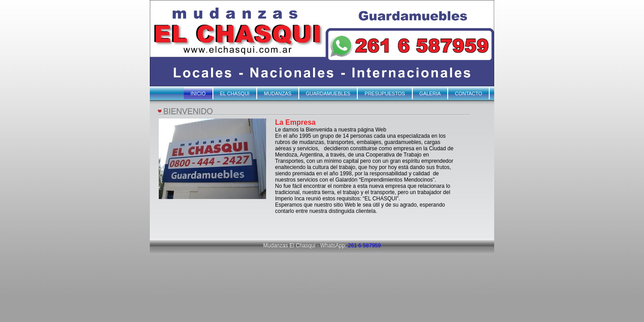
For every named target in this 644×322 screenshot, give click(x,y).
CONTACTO (468, 93)
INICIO (198, 93)
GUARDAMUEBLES (328, 93)
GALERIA (430, 93)
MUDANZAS (278, 93)
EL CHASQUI (235, 93)
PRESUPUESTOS (385, 93)
